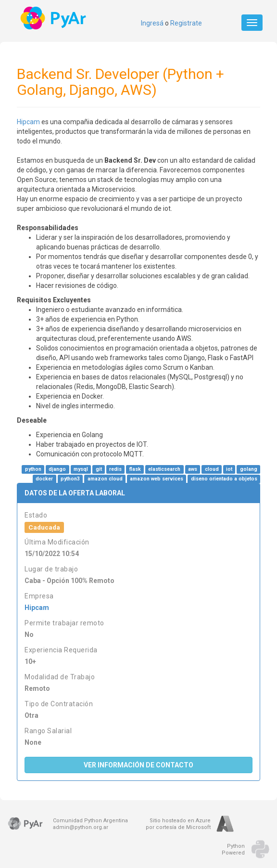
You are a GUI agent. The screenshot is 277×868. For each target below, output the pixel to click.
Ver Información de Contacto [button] (138, 765)
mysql (81, 469)
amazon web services (157, 479)
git (99, 469)
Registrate (186, 23)
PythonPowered (233, 849)
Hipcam (28, 122)
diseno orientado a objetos (224, 479)
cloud (212, 469)
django (57, 469)
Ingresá (152, 23)
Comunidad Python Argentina (90, 821)
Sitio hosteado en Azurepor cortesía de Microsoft (178, 824)
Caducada (44, 527)
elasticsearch (164, 469)
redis (115, 469)
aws (193, 469)
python (33, 469)
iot (229, 469)
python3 (70, 479)
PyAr (54, 18)
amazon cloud (105, 479)
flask (135, 469)
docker (44, 479)
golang (249, 469)
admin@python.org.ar (81, 827)
